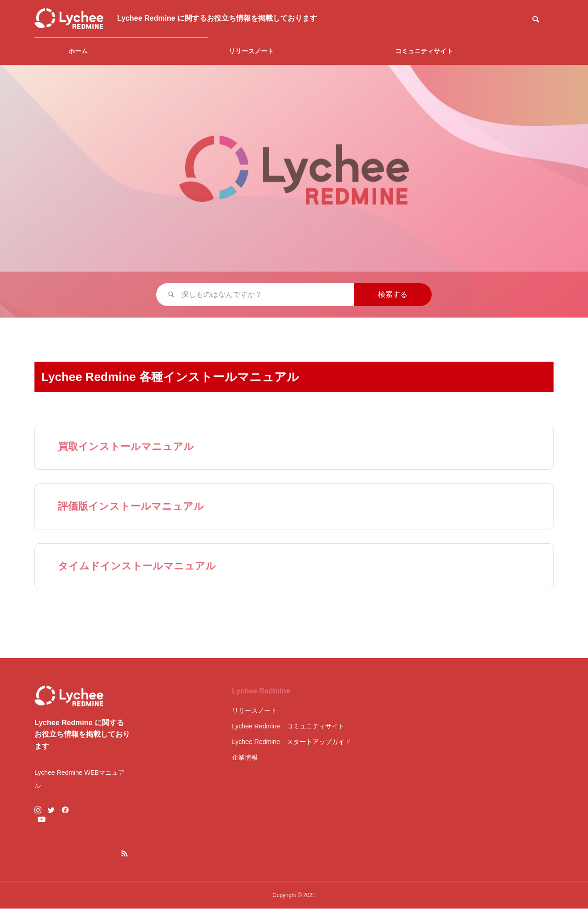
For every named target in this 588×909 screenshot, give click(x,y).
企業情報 (245, 757)
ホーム (78, 51)
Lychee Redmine (261, 691)
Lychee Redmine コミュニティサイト (288, 726)
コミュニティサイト (424, 51)
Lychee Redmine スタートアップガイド (291, 742)
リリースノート (251, 51)
